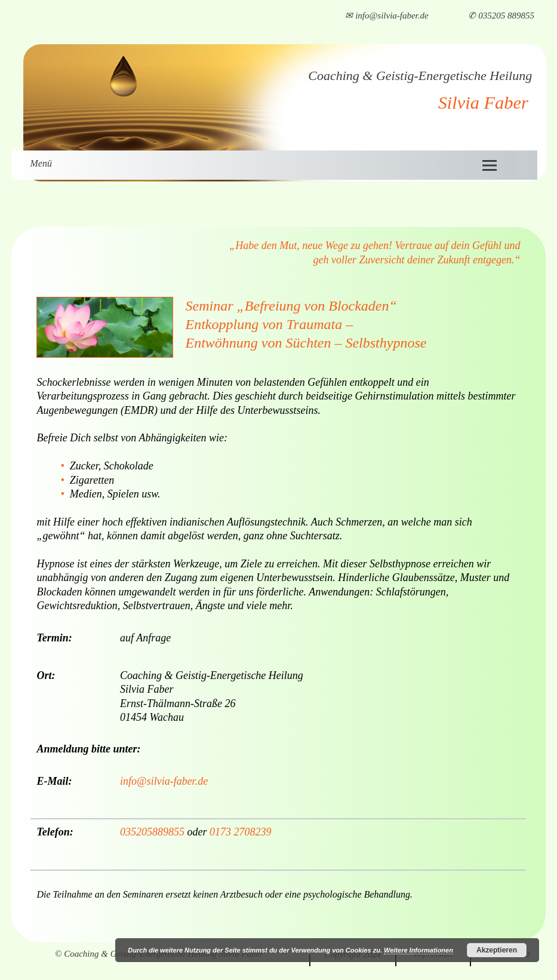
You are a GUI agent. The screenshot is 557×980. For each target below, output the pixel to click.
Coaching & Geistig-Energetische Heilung (420, 76)
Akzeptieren (497, 950)
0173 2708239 (241, 832)
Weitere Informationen (418, 950)
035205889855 (152, 832)
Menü (41, 163)
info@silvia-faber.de (164, 781)
